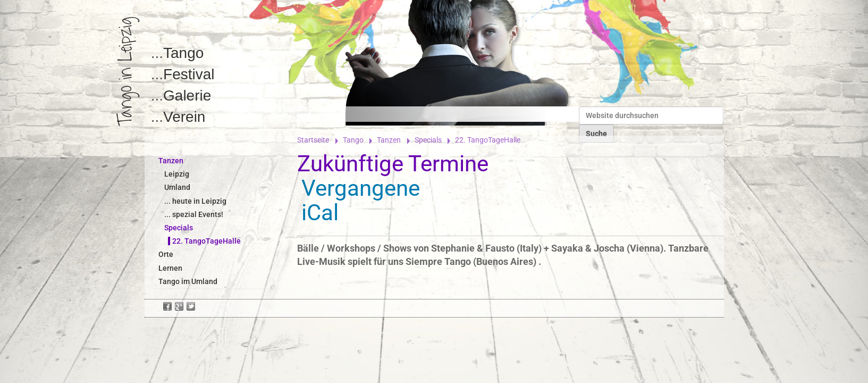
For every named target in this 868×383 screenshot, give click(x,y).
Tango (183, 53)
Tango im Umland (188, 281)
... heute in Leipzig (195, 201)
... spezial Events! (194, 214)
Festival (189, 74)
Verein (184, 117)
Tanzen (389, 140)
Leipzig (177, 174)
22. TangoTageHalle (207, 241)
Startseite (313, 140)
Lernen (170, 268)
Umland (177, 187)
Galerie (187, 95)
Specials (428, 140)
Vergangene (361, 188)
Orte (166, 254)
